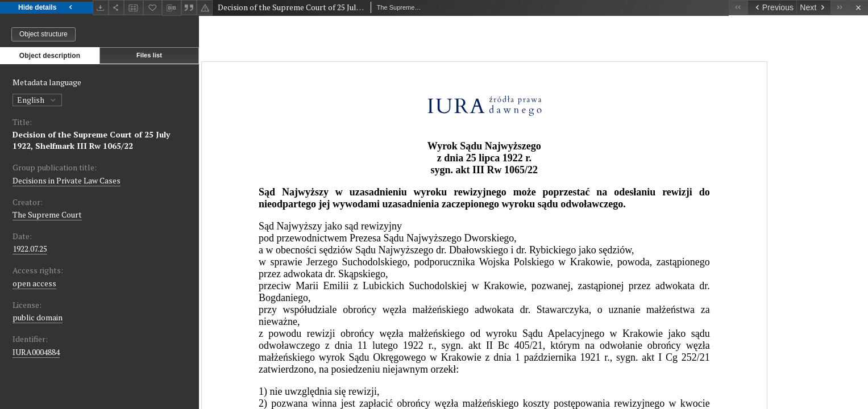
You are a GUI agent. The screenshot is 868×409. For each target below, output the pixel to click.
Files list (149, 55)
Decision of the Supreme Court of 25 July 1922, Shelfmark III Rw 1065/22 (91, 140)
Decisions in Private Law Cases (67, 180)
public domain (38, 317)
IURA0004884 (36, 352)
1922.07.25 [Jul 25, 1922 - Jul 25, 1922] (30, 249)
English (37, 100)
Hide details (46, 8)
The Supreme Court (47, 214)
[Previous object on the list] (772, 8)
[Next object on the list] (813, 8)
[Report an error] (205, 8)
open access (34, 283)
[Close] (859, 8)
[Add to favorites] (153, 8)
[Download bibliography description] (172, 8)
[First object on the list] (738, 8)
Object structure (43, 34)
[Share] (117, 8)
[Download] (101, 8)
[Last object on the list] (840, 8)
